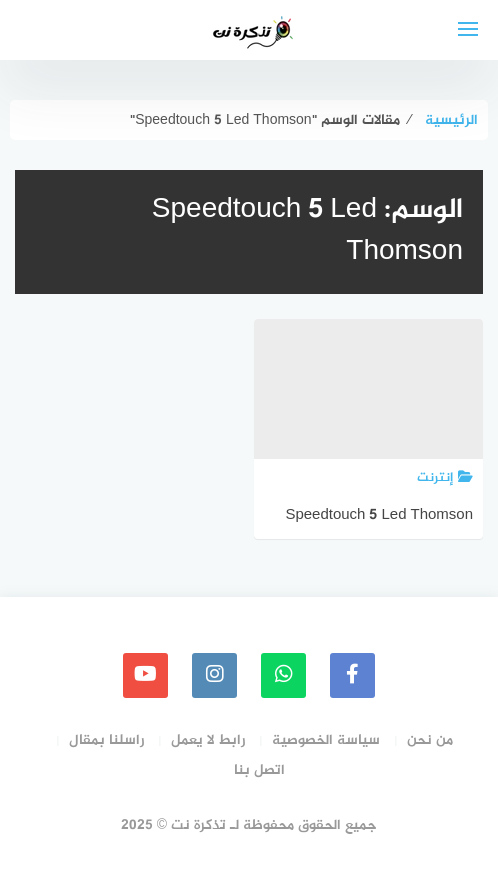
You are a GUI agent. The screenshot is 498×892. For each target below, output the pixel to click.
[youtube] (145, 675)
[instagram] (214, 675)
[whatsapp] (283, 675)
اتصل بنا (259, 770)
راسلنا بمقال (106, 740)
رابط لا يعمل (208, 740)
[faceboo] (352, 675)
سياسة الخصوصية (326, 740)
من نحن (430, 740)
